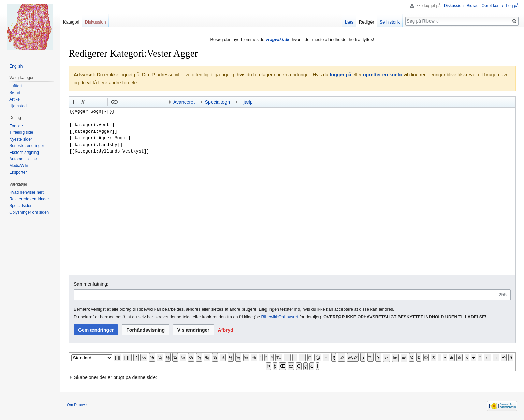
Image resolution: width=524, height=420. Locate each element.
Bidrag (473, 6)
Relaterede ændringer (29, 199)
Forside (16, 126)
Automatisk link (23, 159)
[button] (74, 102)
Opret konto (492, 6)
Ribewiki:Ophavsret (280, 317)
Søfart (15, 93)
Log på (512, 6)
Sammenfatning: (91, 284)
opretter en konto (383, 75)
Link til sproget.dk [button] (101, 102)
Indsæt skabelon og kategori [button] (150, 102)
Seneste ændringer (27, 146)
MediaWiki (19, 166)
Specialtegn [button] (217, 102)
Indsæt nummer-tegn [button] (92, 102)
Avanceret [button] (184, 102)
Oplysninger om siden (29, 212)
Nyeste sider (21, 139)
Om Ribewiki (78, 405)
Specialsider (20, 206)
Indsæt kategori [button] (159, 102)
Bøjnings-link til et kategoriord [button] (132, 102)
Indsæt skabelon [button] (123, 102)
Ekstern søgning (24, 153)
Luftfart (16, 86)
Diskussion (454, 6)
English (16, 66)
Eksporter (18, 172)
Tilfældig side (21, 132)
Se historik (390, 22)
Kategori (71, 22)
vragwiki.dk (278, 39)
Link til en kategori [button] (141, 102)
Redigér (367, 22)
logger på (341, 75)
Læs (349, 22)
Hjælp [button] (246, 102)
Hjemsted (18, 106)
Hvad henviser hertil (27, 192)
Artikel (15, 99)
